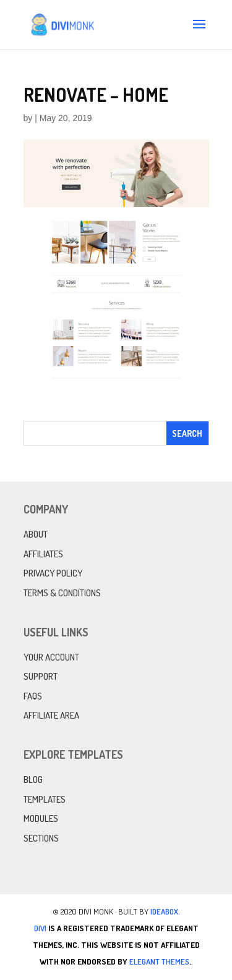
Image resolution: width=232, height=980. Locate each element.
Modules (41, 818)
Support (41, 676)
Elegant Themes (159, 961)
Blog (33, 779)
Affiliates (43, 554)
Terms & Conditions (62, 593)
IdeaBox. (165, 911)
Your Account (51, 657)
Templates (45, 799)
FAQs (33, 696)
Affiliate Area (51, 715)
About (36, 534)
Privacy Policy (53, 573)
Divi (40, 928)
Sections (41, 838)
